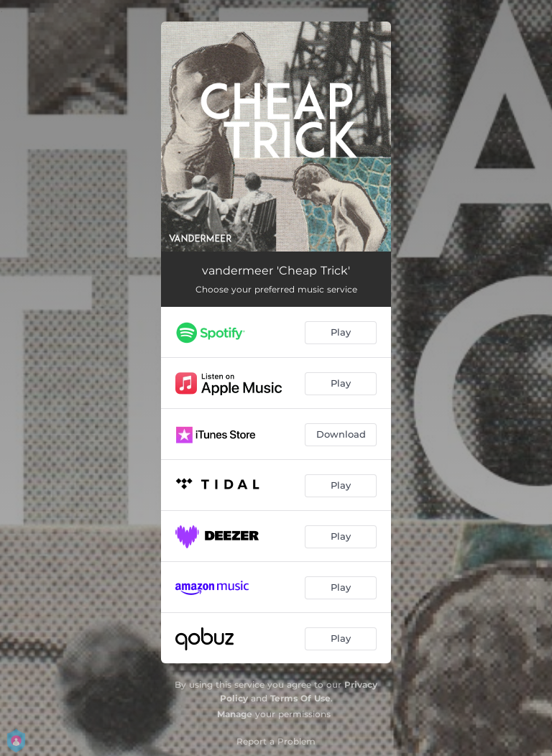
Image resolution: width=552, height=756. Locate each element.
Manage (235, 714)
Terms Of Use (300, 698)
